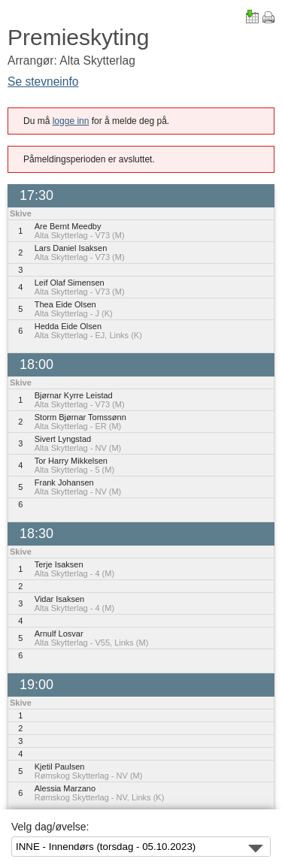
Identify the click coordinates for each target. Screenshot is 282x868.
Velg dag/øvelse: (50, 827)
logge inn (71, 121)
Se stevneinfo (43, 82)
